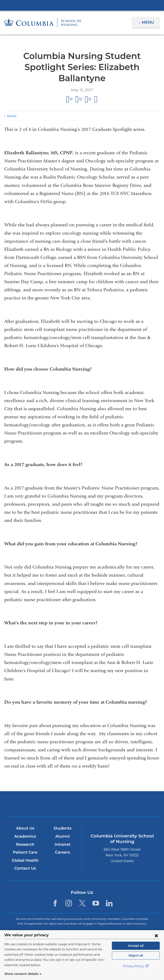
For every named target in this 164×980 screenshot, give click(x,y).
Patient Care (25, 841)
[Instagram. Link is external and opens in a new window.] (69, 892)
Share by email (96, 88)
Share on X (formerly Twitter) (80, 88)
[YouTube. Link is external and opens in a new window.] (96, 892)
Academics (25, 825)
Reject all (136, 961)
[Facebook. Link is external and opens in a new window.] (55, 892)
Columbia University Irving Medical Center (82, 5)
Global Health (25, 849)
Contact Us (25, 857)
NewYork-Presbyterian (82, 795)
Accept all (136, 951)
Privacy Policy (136, 971)
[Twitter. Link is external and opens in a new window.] (82, 892)
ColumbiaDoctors (133, 793)
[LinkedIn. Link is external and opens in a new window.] (109, 892)
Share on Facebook (71, 88)
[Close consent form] (156, 941)
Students (62, 817)
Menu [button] (149, 22)
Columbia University (91, 932)
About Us (25, 817)
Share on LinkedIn (90, 88)
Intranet (62, 833)
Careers (62, 841)
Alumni (62, 825)
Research (25, 833)
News (11, 105)
